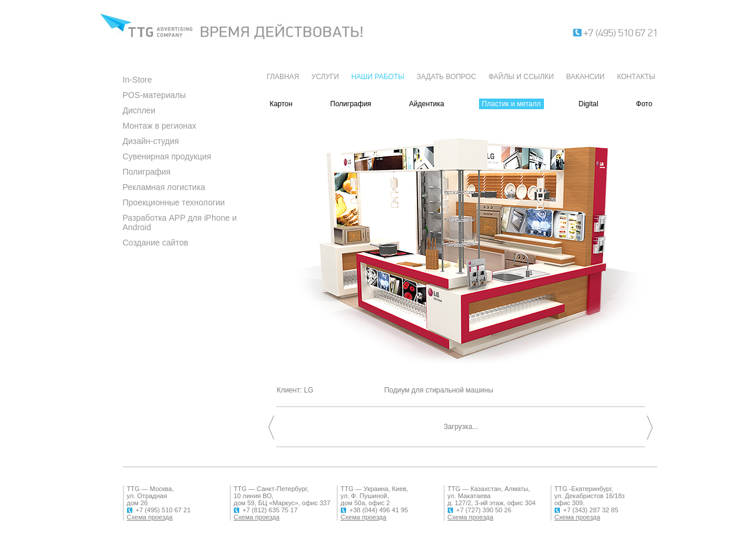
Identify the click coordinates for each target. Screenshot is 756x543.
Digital (588, 104)
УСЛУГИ (325, 77)
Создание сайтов (156, 243)
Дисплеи (139, 110)
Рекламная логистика (164, 187)
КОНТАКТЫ (636, 77)
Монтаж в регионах (160, 126)
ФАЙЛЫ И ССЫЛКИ (521, 77)
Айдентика (427, 104)
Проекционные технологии (174, 202)
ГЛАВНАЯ (283, 77)
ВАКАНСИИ (586, 77)
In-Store (138, 80)
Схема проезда (150, 517)
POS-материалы (154, 95)
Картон (281, 104)
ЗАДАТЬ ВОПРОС (446, 77)
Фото (644, 104)
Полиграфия (147, 172)
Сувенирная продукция (167, 156)
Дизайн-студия (151, 141)
